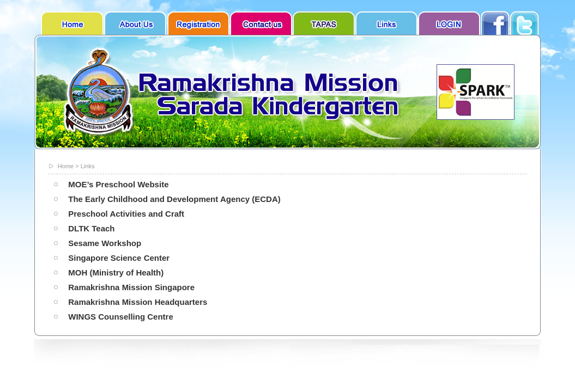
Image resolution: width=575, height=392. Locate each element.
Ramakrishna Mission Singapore (131, 287)
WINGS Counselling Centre (121, 317)
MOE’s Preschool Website (118, 184)
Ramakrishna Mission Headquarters (138, 302)
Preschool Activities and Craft (126, 214)
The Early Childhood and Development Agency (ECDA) (174, 199)
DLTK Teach (91, 228)
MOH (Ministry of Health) (116, 272)
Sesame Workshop (105, 243)
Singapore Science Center (119, 258)
